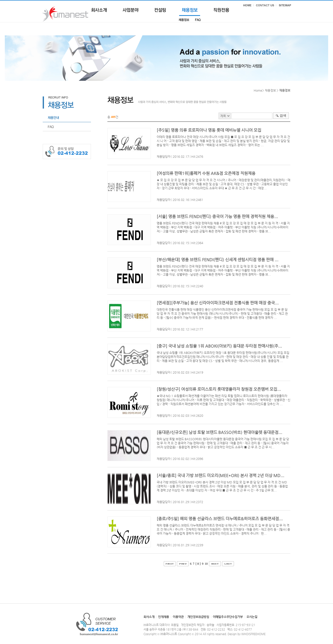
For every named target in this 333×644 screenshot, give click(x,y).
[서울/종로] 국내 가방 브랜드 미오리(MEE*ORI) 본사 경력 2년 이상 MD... (220, 475)
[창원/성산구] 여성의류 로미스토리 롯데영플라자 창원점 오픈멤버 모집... (219, 389)
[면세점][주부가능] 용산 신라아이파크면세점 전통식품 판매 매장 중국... (218, 303)
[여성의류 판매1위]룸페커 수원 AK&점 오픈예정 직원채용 (206, 173)
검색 (283, 115)
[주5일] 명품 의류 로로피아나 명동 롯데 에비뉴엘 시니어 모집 (209, 130)
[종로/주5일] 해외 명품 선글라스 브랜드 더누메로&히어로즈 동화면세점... (220, 519)
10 (206, 564)
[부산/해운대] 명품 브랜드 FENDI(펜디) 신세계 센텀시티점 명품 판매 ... (218, 260)
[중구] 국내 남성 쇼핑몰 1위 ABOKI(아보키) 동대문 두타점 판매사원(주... (219, 346)
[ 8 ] (198, 564)
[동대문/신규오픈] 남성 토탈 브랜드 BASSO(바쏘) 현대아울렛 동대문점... (219, 432)
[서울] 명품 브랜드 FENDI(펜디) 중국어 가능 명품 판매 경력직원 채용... (217, 216)
